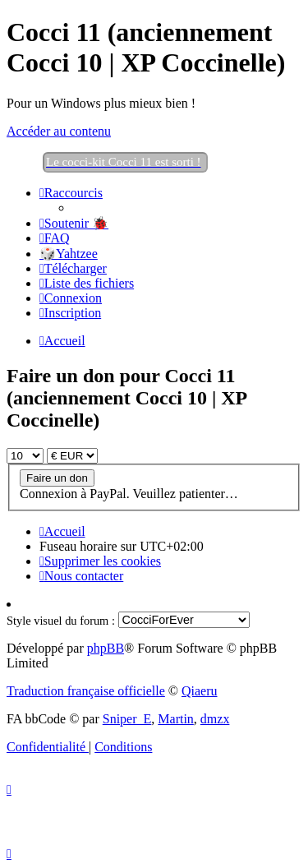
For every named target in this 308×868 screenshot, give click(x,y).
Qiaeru (200, 691)
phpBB (106, 648)
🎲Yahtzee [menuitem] (69, 254)
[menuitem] (74, 223)
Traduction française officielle (86, 691)
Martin (176, 719)
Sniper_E (127, 719)
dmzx (215, 719)
